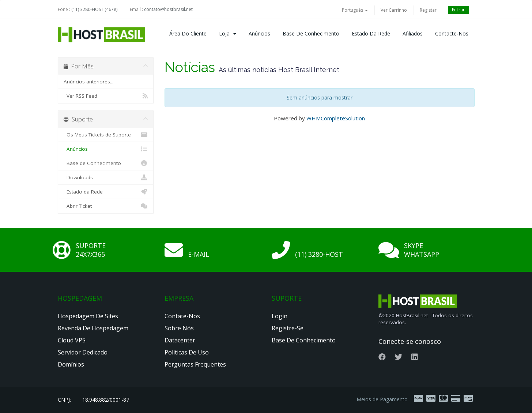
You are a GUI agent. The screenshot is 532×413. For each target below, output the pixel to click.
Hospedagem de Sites (88, 316)
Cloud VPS (72, 340)
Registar (428, 10)
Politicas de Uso (187, 352)
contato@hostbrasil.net (168, 9)
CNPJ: (64, 400)
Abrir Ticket (106, 206)
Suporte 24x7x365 (91, 250)
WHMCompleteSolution (336, 118)
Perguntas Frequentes (195, 364)
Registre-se (288, 328)
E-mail (199, 254)
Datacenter (180, 340)
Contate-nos (182, 316)
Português (355, 10)
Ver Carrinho (394, 10)
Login (280, 316)
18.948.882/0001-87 (106, 400)
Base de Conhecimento (311, 33)
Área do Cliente (188, 33)
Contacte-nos (452, 33)
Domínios (71, 364)
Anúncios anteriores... (88, 82)
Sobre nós (179, 328)
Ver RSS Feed (106, 96)
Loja (228, 33)
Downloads (106, 177)
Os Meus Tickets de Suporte (106, 135)
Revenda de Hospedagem (93, 328)
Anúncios (259, 33)
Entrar (459, 10)
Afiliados (413, 33)
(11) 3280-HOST (319, 254)
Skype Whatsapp (422, 250)
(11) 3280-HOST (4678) (94, 9)
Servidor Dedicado (83, 352)
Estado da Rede (371, 33)
